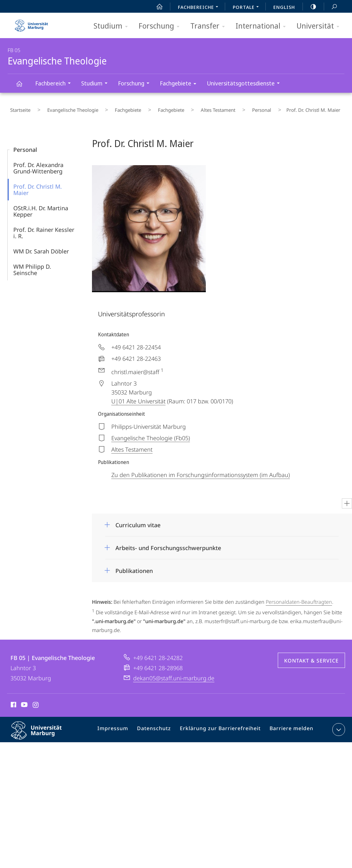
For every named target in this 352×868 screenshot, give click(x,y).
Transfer (210, 26)
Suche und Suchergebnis (331, 7)
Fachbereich (55, 84)
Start (156, 7)
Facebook (13, 701)
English (284, 7)
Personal (217, 108)
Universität (320, 26)
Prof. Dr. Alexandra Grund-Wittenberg (38, 163)
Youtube (24, 701)
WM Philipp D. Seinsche (32, 265)
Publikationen (134, 566)
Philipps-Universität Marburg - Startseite (31, 24)
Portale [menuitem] (248, 8)
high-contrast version (310, 7)
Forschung (161, 26)
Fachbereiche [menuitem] (200, 8)
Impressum (122, 726)
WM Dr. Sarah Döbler (41, 246)
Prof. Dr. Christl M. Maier (38, 185)
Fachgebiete (180, 84)
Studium (113, 26)
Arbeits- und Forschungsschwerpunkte (168, 543)
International (263, 26)
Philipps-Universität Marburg (42, 731)
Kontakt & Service (311, 656)
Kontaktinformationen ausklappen (338, 725)
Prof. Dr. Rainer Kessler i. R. (44, 228)
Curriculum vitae (138, 520)
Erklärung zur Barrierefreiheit (222, 726)
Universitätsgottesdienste (245, 84)
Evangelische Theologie (23, 87)
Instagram (36, 701)
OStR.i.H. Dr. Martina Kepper (41, 206)
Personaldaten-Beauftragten (299, 597)
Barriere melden (289, 726)
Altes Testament (182, 108)
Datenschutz (160, 726)
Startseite (18, 108)
